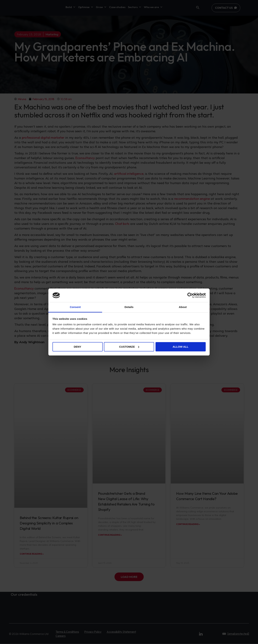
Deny (78, 347)
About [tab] (183, 307)
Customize (129, 347)
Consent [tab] (75, 307)
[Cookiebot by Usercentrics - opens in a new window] (190, 295)
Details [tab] (129, 307)
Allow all (181, 347)
